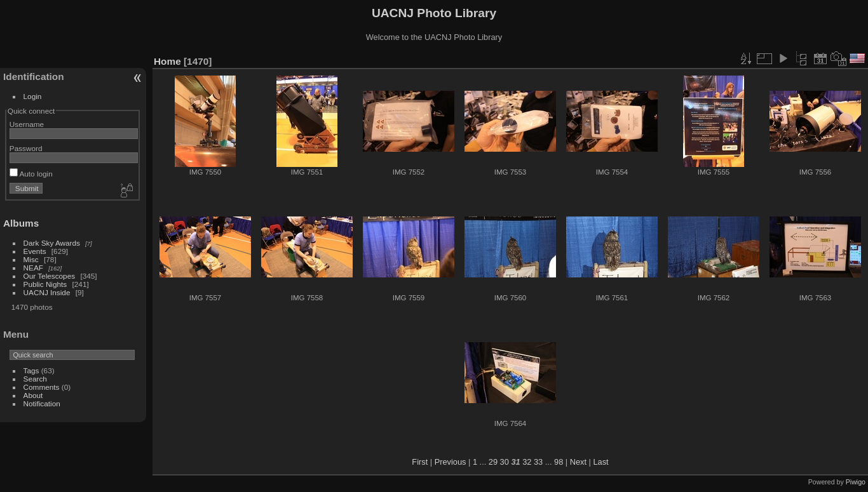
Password (26, 148)
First (420, 462)
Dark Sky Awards (52, 243)
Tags (31, 370)
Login (33, 96)
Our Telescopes (50, 276)
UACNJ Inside (47, 292)
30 (505, 462)
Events (35, 251)
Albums (21, 223)
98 (559, 462)
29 (493, 462)
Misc (31, 259)
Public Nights (45, 284)
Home (167, 61)
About (33, 395)
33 (538, 462)
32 (527, 462)
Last (600, 462)
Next (578, 462)
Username (27, 124)
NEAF (33, 268)
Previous (451, 462)
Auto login (31, 174)
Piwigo (856, 482)
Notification (42, 403)
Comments (42, 387)
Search (35, 379)
